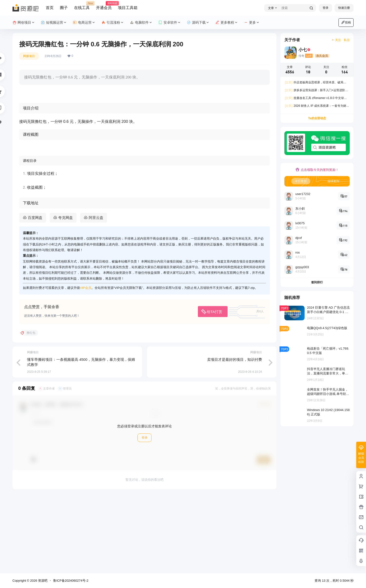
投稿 (346, 22)
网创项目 (24, 23)
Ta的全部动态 (317, 118)
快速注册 (344, 8)
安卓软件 (170, 23)
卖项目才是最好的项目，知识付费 (235, 436)
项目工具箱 (128, 8)
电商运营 (84, 23)
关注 (336, 40)
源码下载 (198, 23)
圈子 (64, 8)
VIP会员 (86, 365)
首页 (50, 8)
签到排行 (317, 282)
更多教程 (227, 23)
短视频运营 (54, 23)
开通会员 (104, 6)
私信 (347, 40)
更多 (252, 23)
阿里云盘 (96, 294)
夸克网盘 (66, 294)
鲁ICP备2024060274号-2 (71, 581)
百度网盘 (35, 294)
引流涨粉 (113, 23)
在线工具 (82, 6)
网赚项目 (29, 56)
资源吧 (42, 581)
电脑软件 (141, 23)
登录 (326, 8)
